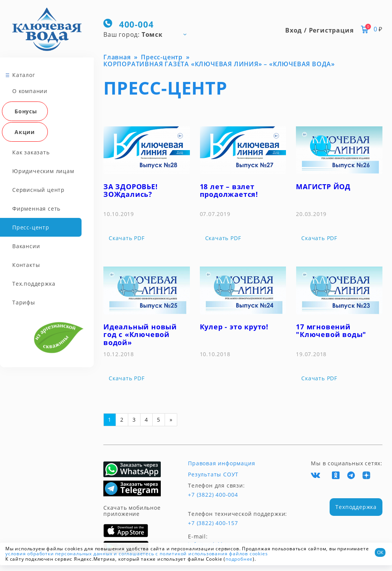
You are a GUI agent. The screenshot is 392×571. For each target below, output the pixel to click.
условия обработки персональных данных (59, 554)
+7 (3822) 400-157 (213, 523)
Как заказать (31, 152)
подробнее (239, 559)
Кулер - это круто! (234, 327)
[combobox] (148, 34)
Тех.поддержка (34, 284)
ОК (380, 552)
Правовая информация (221, 463)
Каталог (24, 75)
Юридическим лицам (43, 171)
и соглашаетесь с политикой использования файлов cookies (191, 554)
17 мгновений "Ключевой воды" (331, 331)
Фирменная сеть (36, 209)
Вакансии (26, 246)
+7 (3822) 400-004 (213, 495)
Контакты (26, 265)
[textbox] (148, 34)
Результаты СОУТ (213, 474)
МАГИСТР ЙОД (323, 187)
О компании (30, 91)
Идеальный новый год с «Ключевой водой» (140, 335)
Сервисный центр (38, 190)
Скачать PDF (127, 238)
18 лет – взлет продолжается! (229, 191)
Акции (25, 132)
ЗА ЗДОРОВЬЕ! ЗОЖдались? (131, 191)
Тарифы (24, 302)
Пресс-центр (31, 227)
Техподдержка (356, 507)
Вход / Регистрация (319, 30)
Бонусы (26, 111)
